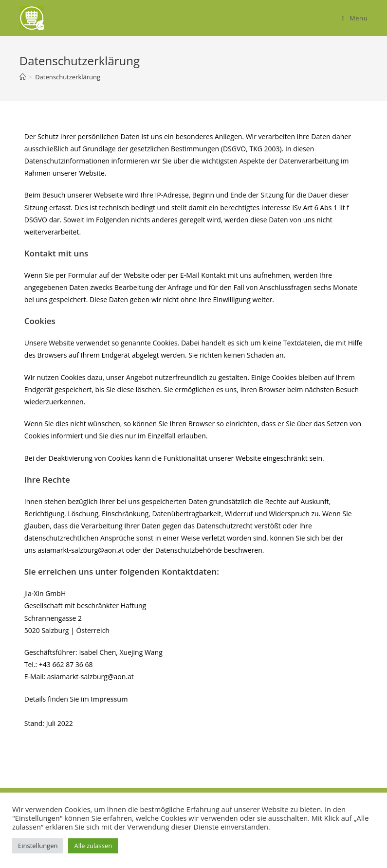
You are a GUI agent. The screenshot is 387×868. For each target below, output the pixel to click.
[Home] (23, 77)
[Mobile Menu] (355, 18)
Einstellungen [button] (38, 846)
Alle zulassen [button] (93, 846)
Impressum (109, 699)
